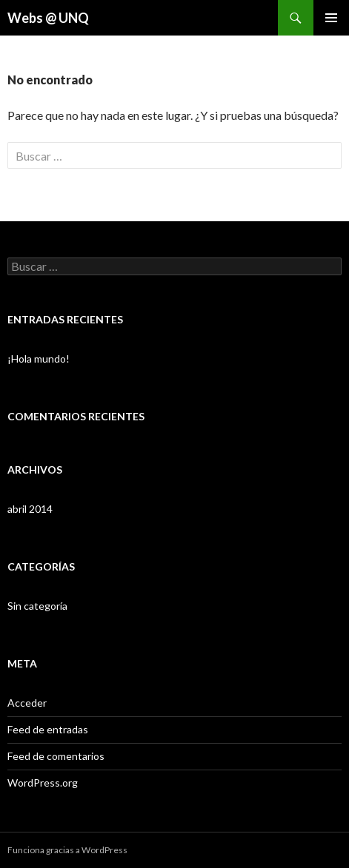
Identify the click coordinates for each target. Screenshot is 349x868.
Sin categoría (37, 606)
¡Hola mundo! (39, 359)
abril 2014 (30, 509)
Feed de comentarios (56, 756)
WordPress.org (43, 783)
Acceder (27, 703)
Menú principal (331, 18)
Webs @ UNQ (48, 18)
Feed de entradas (48, 729)
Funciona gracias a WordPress (67, 850)
